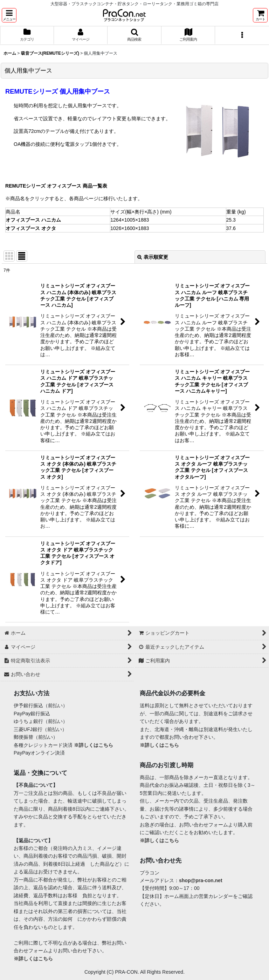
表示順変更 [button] (153, 257)
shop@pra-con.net (201, 880)
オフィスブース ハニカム (33, 220)
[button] (9, 15)
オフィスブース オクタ (31, 228)
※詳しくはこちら (94, 745)
